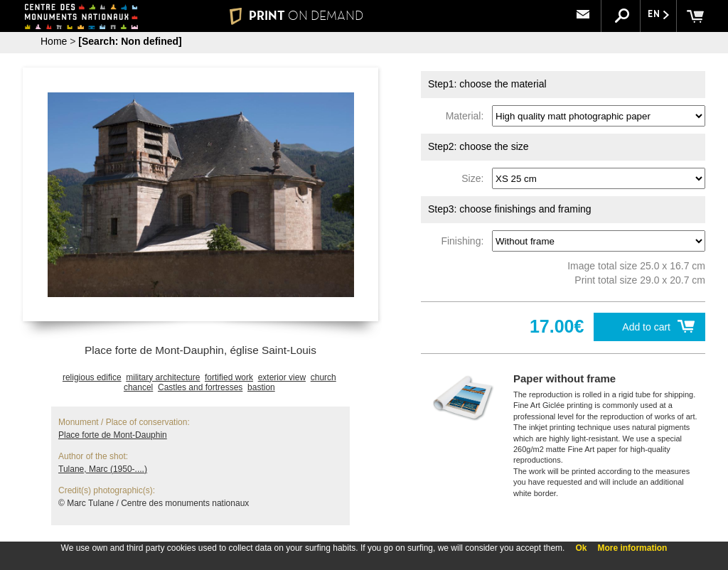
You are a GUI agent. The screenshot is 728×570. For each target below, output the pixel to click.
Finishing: (465, 241)
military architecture (163, 377)
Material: (467, 116)
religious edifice (92, 377)
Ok (581, 548)
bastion (261, 387)
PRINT (296, 16)
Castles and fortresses (200, 387)
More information (632, 548)
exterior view (282, 377)
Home (54, 41)
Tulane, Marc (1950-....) (103, 469)
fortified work (229, 377)
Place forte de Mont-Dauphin (113, 435)
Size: (475, 178)
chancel (138, 387)
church (323, 377)
